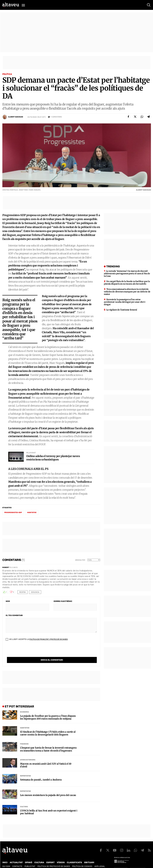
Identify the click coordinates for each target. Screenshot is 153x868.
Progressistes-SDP (13, 513)
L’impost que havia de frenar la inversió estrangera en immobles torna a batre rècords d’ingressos (48, 743)
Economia (24, 706)
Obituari (89, 856)
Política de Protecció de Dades (54, 860)
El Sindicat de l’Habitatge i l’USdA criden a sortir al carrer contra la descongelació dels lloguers (48, 727)
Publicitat (30, 860)
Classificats (74, 856)
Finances (24, 738)
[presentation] (28, 651)
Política (7, 74)
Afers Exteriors (28, 754)
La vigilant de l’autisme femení (122, 310)
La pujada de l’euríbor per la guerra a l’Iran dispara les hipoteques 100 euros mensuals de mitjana (48, 711)
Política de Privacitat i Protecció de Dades (48, 639)
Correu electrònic (63, 601)
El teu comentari (14, 615)
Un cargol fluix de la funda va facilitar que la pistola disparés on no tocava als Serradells (127, 283)
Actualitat (16, 856)
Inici (5, 856)
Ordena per (80, 560)
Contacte (17, 860)
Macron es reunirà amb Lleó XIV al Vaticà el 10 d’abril (46, 759)
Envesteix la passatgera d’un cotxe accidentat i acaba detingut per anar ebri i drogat (125, 302)
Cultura (24, 801)
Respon (22, 592)
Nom (8, 601)
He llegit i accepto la (37, 639)
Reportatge (25, 770)
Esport (50, 856)
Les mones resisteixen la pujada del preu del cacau (48, 789)
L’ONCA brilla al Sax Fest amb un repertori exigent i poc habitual (49, 806)
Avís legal (100, 860)
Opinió (29, 856)
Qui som (6, 860)
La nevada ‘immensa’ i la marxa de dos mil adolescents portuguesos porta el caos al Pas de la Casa (127, 274)
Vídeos (61, 856)
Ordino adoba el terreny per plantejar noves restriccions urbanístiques (53, 458)
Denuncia (35, 592)
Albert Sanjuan (16, 117)
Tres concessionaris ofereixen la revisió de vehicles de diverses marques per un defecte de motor (127, 292)
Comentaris (56, 117)
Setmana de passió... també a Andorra (41, 774)
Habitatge (25, 722)
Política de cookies (82, 860)
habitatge (32, 513)
